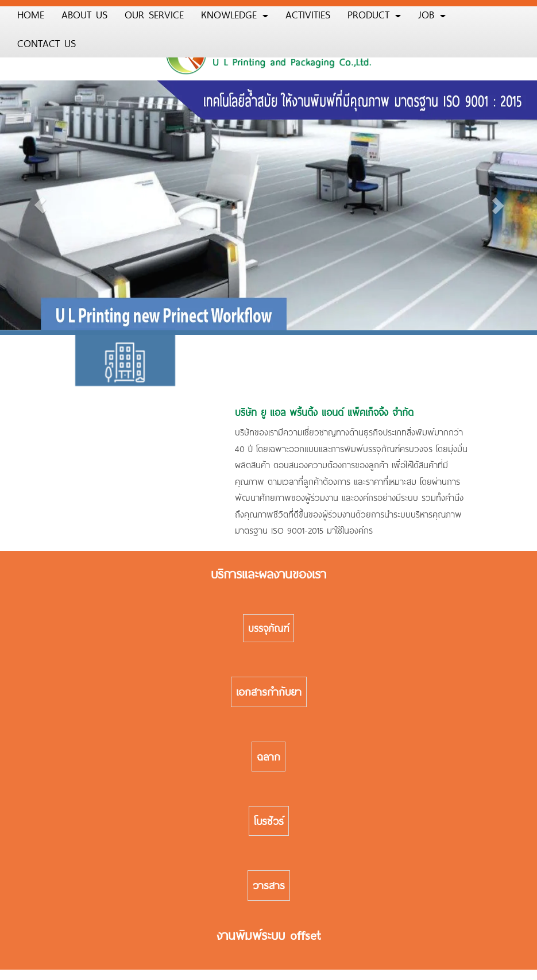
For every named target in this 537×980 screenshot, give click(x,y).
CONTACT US (47, 43)
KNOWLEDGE (235, 14)
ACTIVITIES (308, 14)
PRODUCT (374, 14)
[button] (40, 205)
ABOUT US (84, 14)
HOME (31, 14)
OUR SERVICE (154, 14)
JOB (432, 14)
